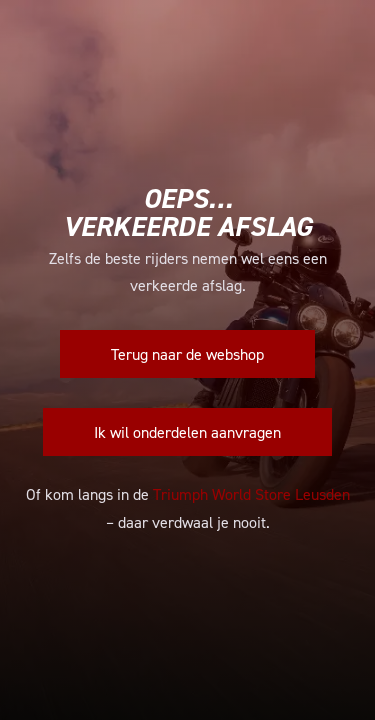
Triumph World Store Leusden (251, 494)
